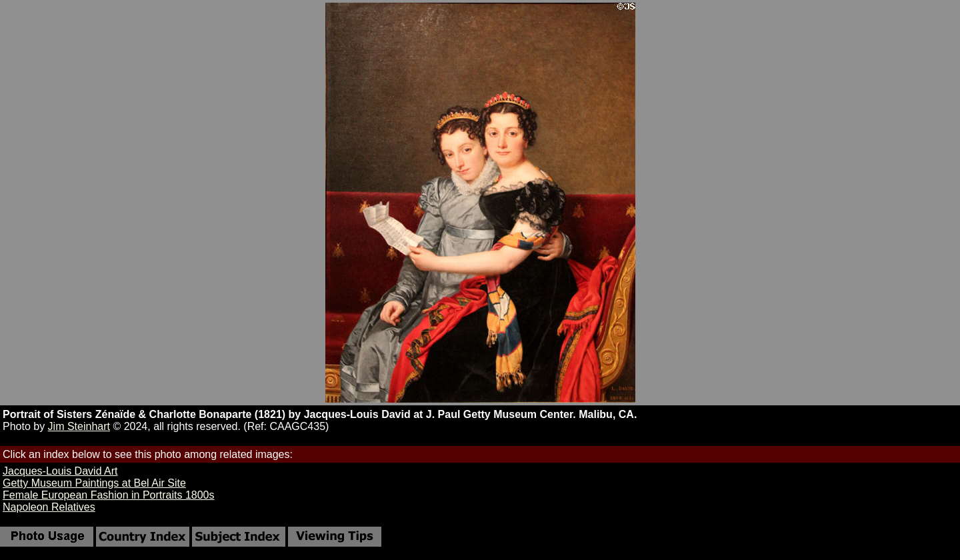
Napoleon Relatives (49, 507)
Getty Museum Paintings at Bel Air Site (94, 483)
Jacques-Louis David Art (60, 471)
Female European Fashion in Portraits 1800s (109, 495)
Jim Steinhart (79, 426)
